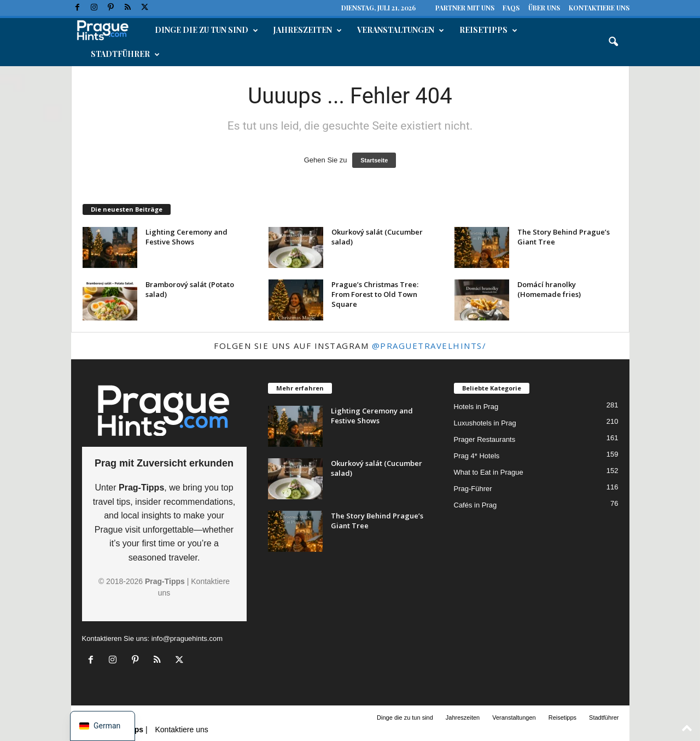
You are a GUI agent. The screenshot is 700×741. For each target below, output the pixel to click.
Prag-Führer (473, 489)
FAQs (511, 8)
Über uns (544, 8)
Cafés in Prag (476, 505)
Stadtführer (125, 54)
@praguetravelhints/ (429, 346)
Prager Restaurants (485, 439)
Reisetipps (488, 30)
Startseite (374, 160)
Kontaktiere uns (599, 8)
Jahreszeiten (308, 30)
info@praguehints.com (187, 638)
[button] (613, 42)
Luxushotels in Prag (485, 423)
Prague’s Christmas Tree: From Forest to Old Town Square (375, 294)
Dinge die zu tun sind (206, 30)
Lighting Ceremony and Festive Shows (186, 237)
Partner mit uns (465, 8)
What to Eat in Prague (489, 472)
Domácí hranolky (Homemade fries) (549, 289)
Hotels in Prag (476, 407)
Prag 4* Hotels (477, 456)
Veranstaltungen (401, 30)
